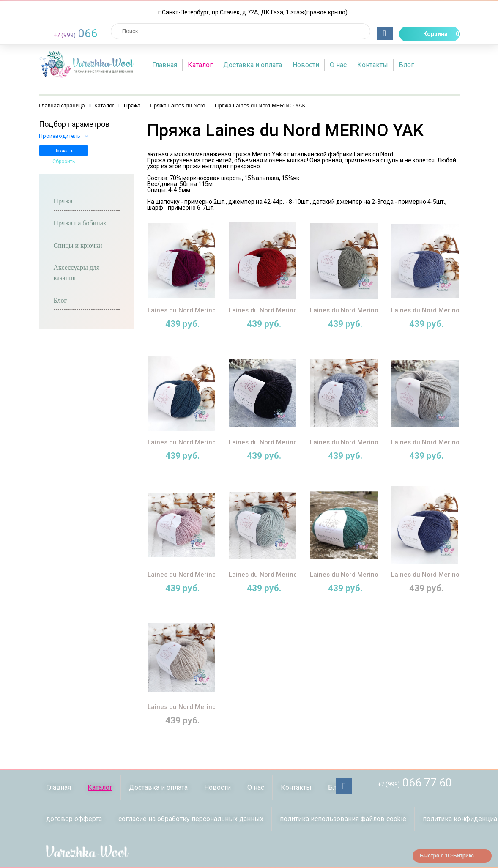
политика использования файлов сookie (343, 819)
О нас (338, 65)
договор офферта (74, 819)
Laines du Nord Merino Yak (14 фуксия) (207, 310)
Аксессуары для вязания (77, 273)
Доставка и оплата (253, 65)
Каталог (200, 65)
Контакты (373, 65)
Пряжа (63, 201)
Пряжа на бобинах (80, 223)
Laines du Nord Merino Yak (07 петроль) (209, 442)
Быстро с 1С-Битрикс (447, 856)
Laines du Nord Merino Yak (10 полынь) (370, 310)
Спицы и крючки (78, 245)
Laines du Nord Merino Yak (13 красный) (291, 310)
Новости (306, 65)
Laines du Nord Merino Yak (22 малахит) (371, 575)
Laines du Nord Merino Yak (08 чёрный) (289, 442)
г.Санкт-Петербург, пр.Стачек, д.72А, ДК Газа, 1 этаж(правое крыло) (253, 12)
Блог (406, 65)
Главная (165, 65)
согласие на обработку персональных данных (191, 819)
